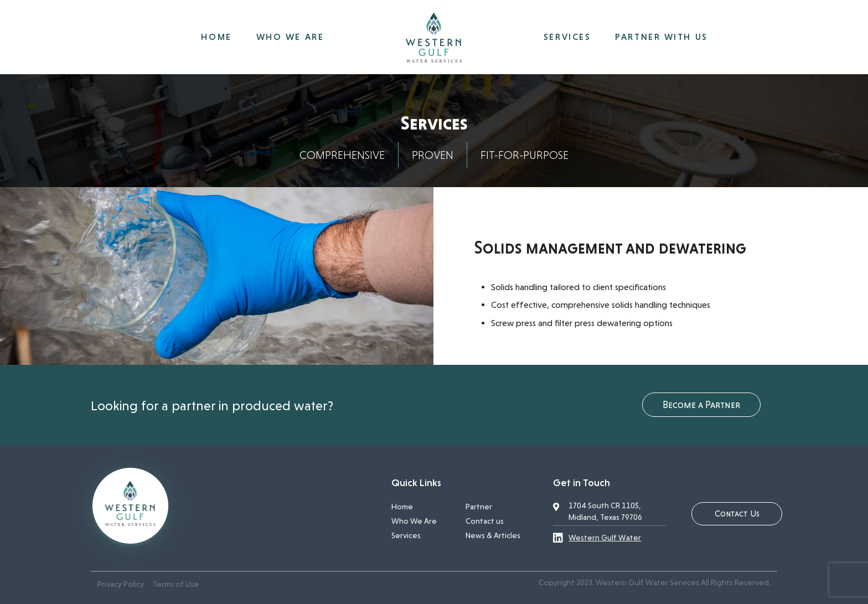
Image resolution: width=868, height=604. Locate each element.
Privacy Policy (121, 584)
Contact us (485, 521)
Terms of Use (176, 584)
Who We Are (414, 521)
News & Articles (493, 535)
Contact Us (737, 513)
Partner (479, 507)
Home (402, 507)
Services (406, 535)
